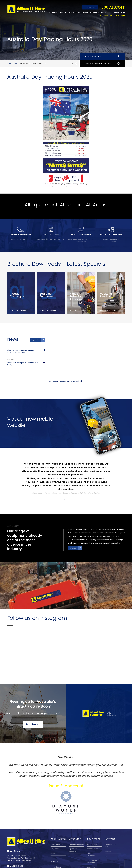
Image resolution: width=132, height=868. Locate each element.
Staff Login (120, 16)
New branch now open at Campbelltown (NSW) (23, 364)
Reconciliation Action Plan (56, 843)
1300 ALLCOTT (112, 7)
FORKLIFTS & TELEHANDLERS (111, 235)
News (85, 12)
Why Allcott (55, 823)
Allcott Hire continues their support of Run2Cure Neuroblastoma (22, 351)
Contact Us (119, 12)
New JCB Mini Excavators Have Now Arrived (65, 381)
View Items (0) (92, 7)
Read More (32, 699)
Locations (75, 12)
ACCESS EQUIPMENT (51, 234)
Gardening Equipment (91, 843)
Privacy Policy (60, 865)
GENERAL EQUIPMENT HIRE (21, 235)
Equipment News (36, 340)
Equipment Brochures (73, 824)
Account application (55, 850)
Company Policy (74, 865)
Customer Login (107, 16)
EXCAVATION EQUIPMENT (81, 235)
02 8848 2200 (18, 841)
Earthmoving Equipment (92, 836)
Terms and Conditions (44, 865)
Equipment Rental (58, 12)
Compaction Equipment (92, 829)
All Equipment (92, 819)
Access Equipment (94, 823)
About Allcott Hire (57, 819)
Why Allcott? (73, 549)
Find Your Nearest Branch (98, 64)
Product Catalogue (76, 819)
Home (9, 64)
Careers (94, 12)
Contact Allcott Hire (112, 820)
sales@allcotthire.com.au (22, 843)
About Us (106, 12)
